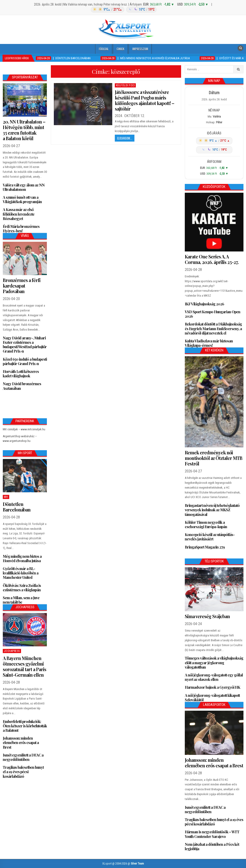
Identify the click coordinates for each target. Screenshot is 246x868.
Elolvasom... (125, 138)
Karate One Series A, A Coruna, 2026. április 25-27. (212, 259)
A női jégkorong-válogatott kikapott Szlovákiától (212, 697)
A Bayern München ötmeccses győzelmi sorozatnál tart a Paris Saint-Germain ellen (24, 666)
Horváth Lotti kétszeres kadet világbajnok (21, 374)
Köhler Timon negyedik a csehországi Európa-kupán (206, 524)
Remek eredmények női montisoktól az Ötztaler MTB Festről (214, 458)
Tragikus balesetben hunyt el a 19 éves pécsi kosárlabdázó (23, 772)
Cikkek (120, 49)
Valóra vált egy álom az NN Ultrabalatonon (24, 187)
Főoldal (104, 49)
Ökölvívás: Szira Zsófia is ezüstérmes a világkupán (22, 588)
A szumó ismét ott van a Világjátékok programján (22, 199)
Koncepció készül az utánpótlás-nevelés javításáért (210, 537)
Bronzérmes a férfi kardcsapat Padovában (22, 286)
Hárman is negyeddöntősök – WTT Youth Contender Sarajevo (212, 834)
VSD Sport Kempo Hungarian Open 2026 (213, 314)
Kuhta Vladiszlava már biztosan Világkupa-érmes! (209, 343)
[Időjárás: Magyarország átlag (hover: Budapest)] (123, 10)
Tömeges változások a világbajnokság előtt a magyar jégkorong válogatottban (214, 662)
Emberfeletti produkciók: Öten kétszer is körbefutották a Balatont (25, 726)
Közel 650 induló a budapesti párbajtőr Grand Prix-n (25, 361)
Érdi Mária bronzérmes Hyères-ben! (21, 229)
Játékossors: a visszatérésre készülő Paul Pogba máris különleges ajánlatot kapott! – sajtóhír (144, 100)
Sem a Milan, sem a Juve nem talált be (21, 600)
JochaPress (12, 651)
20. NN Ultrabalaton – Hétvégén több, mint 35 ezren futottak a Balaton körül (24, 130)
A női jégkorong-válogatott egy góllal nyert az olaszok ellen (214, 677)
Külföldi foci (125, 85)
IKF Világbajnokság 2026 (204, 304)
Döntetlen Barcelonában (17, 507)
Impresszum (140, 49)
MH (6, 497)
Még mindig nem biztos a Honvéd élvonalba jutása (22, 558)
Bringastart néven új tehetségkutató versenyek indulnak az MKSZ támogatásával (212, 510)
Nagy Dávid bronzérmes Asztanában (22, 386)
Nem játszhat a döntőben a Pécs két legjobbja (212, 846)
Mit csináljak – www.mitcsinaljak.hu (24, 429)
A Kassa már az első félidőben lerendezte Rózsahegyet (19, 214)
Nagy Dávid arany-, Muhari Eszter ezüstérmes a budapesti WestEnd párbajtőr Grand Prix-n (25, 345)
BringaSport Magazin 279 (205, 547)
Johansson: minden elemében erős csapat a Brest (21, 742)
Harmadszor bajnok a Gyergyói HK (213, 687)
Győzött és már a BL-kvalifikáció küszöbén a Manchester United (21, 573)
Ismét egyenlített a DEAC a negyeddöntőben (23, 757)
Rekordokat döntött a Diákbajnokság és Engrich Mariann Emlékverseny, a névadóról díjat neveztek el (213, 328)
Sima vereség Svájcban (207, 616)
